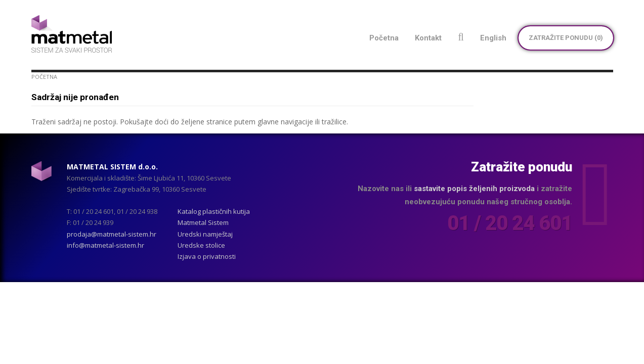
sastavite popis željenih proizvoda (474, 189)
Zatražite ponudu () (566, 38)
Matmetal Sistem (203, 222)
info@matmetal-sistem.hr (105, 245)
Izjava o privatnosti (207, 256)
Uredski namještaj (205, 234)
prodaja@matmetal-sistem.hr (112, 234)
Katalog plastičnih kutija (214, 211)
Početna (44, 77)
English (493, 38)
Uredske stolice (201, 245)
